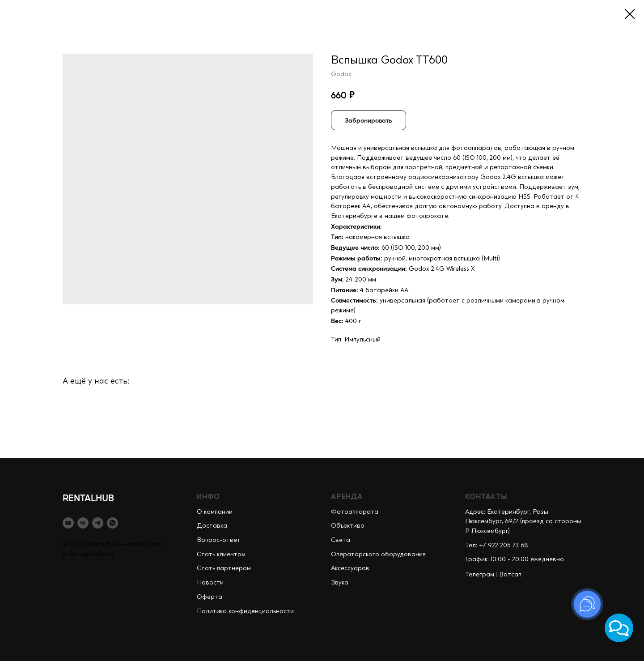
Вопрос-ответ (219, 540)
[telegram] (98, 523)
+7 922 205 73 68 (504, 546)
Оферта (210, 597)
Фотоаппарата (355, 512)
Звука (340, 583)
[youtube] (68, 523)
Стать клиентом (221, 554)
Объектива (348, 526)
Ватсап (510, 575)
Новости (210, 583)
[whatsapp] (112, 523)
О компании (215, 512)
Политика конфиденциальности (245, 611)
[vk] (83, 523)
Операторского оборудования (378, 554)
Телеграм (480, 575)
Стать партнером (224, 568)
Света (341, 540)
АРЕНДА (347, 496)
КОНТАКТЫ (486, 496)
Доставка (212, 526)
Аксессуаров (350, 568)
